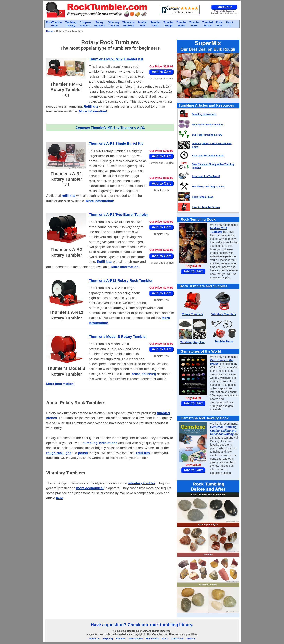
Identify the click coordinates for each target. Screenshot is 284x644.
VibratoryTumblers (114, 24)
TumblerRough (169, 24)
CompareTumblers (85, 24)
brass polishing (144, 374)
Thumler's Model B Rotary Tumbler (118, 337)
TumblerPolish (155, 24)
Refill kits (91, 107)
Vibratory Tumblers (224, 314)
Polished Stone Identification (208, 125)
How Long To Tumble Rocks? (208, 156)
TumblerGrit (143, 24)
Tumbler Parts (224, 341)
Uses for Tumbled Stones (206, 207)
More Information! (93, 111)
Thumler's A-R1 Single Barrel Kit (116, 144)
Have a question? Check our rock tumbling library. (142, 625)
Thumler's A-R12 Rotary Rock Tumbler (121, 281)
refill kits (68, 196)
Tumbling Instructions (204, 114)
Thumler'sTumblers (129, 24)
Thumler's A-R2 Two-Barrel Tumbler (118, 215)
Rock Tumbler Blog (203, 197)
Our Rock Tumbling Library (207, 135)
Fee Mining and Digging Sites (208, 187)
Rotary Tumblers (193, 314)
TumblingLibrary (71, 24)
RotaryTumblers (99, 24)
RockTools (219, 24)
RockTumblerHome (54, 24)
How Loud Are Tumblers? (206, 176)
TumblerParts (194, 24)
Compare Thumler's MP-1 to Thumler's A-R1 (110, 128)
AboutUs (229, 24)
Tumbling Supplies (193, 342)
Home (50, 31)
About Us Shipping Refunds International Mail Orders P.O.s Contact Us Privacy (142, 639)
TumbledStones (208, 24)
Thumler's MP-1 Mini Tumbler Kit (116, 59)
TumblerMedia (181, 24)
